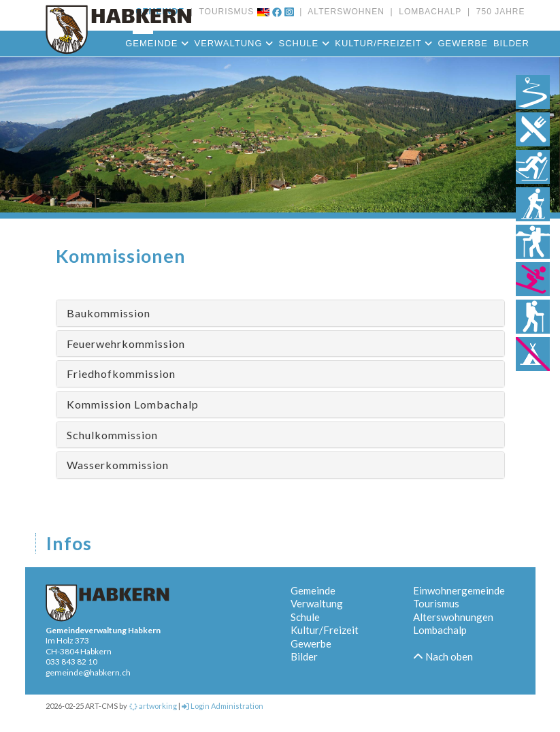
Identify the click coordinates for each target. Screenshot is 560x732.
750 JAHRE (497, 12)
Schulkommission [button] (112, 435)
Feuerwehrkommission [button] (126, 344)
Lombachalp (440, 630)
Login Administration (223, 706)
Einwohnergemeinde (459, 590)
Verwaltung (233, 43)
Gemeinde (157, 43)
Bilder (511, 43)
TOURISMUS (224, 12)
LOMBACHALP (428, 12)
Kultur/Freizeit (383, 43)
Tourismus (436, 603)
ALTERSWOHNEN (343, 12)
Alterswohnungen (453, 617)
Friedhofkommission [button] (121, 373)
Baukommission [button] (109, 313)
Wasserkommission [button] (118, 465)
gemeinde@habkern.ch (88, 672)
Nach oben (443, 656)
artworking (153, 706)
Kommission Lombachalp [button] (133, 404)
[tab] (280, 313)
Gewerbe (462, 43)
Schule (304, 43)
